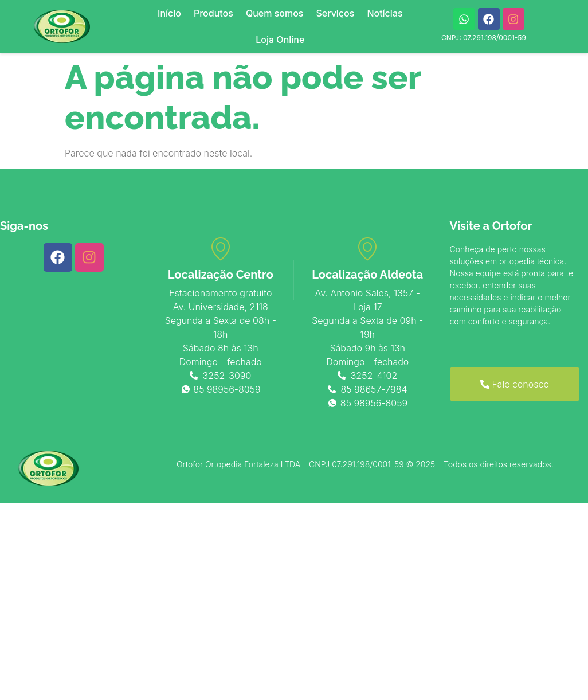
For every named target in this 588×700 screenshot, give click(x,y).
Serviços (335, 13)
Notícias (385, 13)
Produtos (213, 13)
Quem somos (275, 13)
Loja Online (280, 40)
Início (169, 13)
